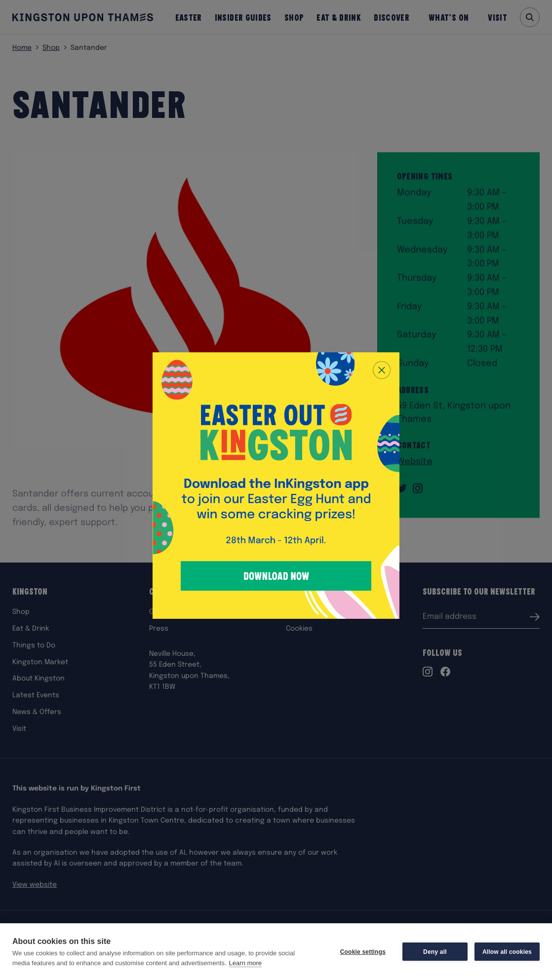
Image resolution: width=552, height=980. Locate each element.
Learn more (245, 963)
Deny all (435, 952)
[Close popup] (382, 370)
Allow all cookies (507, 952)
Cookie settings (363, 952)
